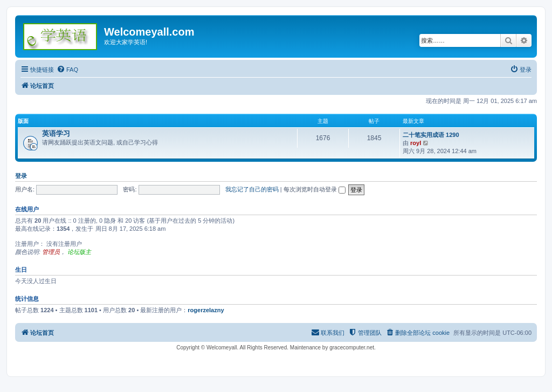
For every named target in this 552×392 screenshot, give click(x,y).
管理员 (51, 252)
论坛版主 (79, 252)
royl (416, 143)
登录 (21, 176)
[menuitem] (67, 70)
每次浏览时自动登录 (315, 189)
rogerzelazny (206, 310)
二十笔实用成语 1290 (431, 135)
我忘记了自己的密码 (252, 189)
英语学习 (56, 133)
